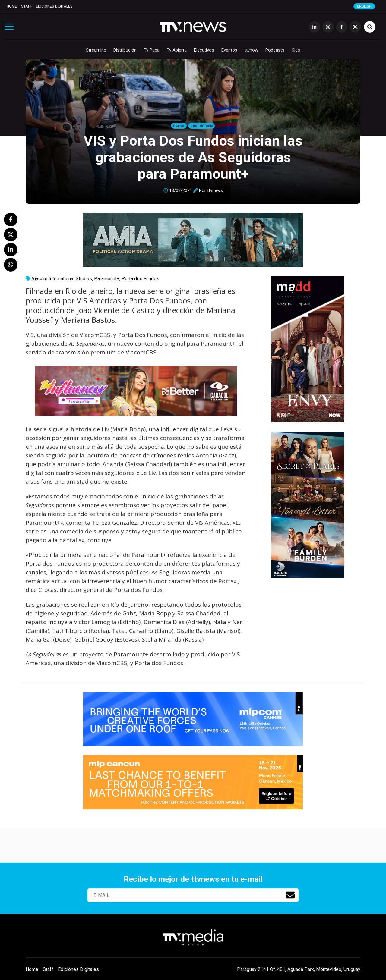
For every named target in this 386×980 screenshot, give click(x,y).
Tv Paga (152, 50)
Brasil (179, 126)
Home (12, 6)
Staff (26, 6)
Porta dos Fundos (140, 279)
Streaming (96, 50)
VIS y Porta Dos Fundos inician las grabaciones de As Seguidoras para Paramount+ (193, 157)
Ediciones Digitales (54, 6)
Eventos (229, 50)
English (364, 6)
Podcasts (275, 50)
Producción (201, 126)
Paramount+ (107, 279)
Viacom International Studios (62, 279)
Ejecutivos (204, 50)
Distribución (125, 50)
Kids (296, 50)
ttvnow (251, 50)
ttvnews (215, 190)
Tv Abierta (177, 50)
